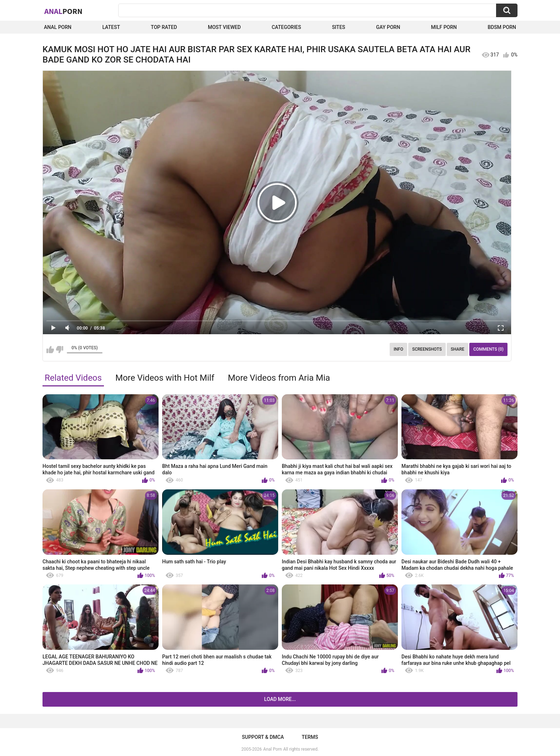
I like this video (50, 350)
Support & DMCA (263, 737)
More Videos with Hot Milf (165, 378)
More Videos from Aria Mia (279, 378)
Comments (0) (488, 349)
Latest (111, 27)
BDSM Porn (502, 27)
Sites (338, 27)
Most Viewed (224, 27)
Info (398, 349)
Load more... (280, 699)
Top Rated (164, 27)
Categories (286, 27)
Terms (310, 737)
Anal (63, 11)
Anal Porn (58, 27)
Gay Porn (388, 27)
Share (457, 349)
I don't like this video (59, 350)
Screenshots (427, 349)
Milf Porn (444, 27)
